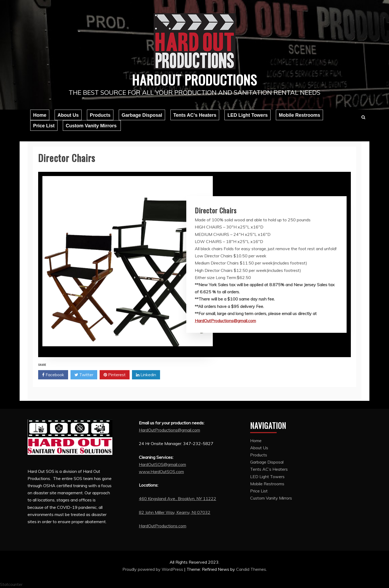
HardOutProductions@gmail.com (225, 321)
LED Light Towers (247, 115)
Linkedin (146, 375)
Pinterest (115, 375)
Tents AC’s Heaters (195, 115)
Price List (44, 126)
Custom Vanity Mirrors (92, 126)
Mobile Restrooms (299, 115)
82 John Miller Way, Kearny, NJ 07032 (175, 512)
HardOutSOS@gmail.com (162, 464)
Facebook (53, 375)
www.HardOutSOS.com (161, 472)
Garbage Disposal (142, 115)
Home (40, 115)
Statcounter (11, 584)
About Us (68, 115)
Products (100, 115)
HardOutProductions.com (163, 526)
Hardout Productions (194, 79)
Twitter (84, 375)
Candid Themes (251, 569)
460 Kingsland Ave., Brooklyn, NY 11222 (178, 499)
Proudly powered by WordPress (153, 569)
